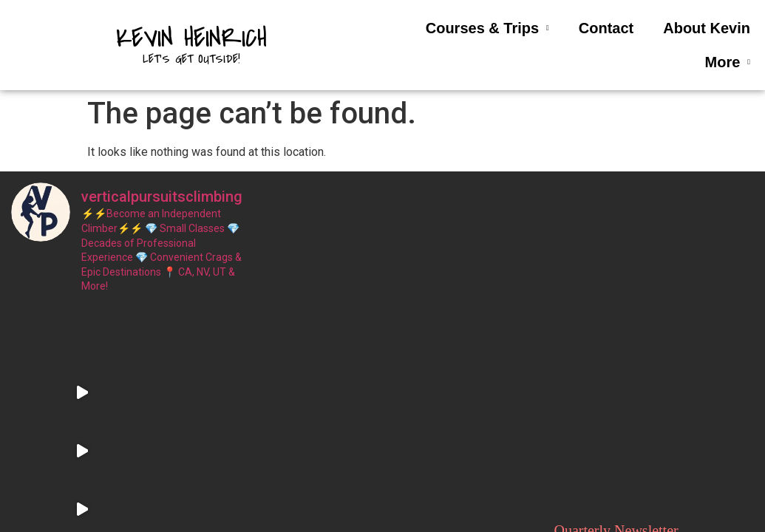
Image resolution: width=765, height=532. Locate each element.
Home (383, 287)
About (383, 346)
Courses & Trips (487, 28)
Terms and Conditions (383, 375)
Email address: (637, 370)
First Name (582, 296)
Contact (606, 28)
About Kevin (707, 28)
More (728, 62)
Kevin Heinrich (191, 38)
